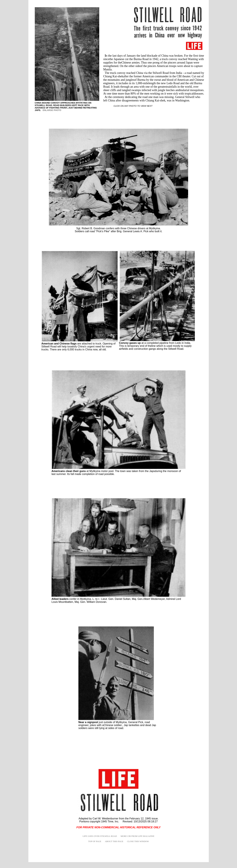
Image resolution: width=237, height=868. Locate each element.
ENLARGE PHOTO (52, 110)
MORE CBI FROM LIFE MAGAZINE (137, 836)
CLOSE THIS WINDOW (138, 841)
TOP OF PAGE (95, 841)
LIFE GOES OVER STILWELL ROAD (100, 836)
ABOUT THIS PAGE (114, 841)
